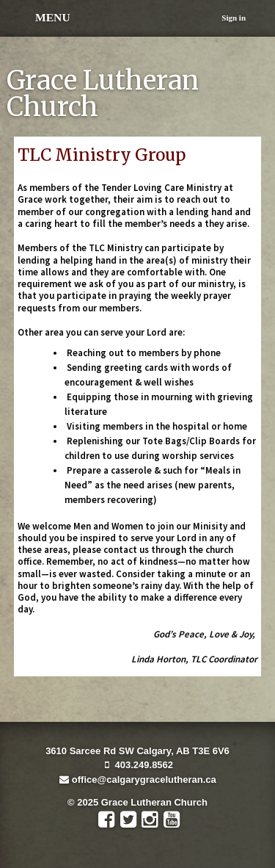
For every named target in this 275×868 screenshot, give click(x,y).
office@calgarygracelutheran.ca (137, 780)
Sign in (234, 18)
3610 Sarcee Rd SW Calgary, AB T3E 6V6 (137, 751)
